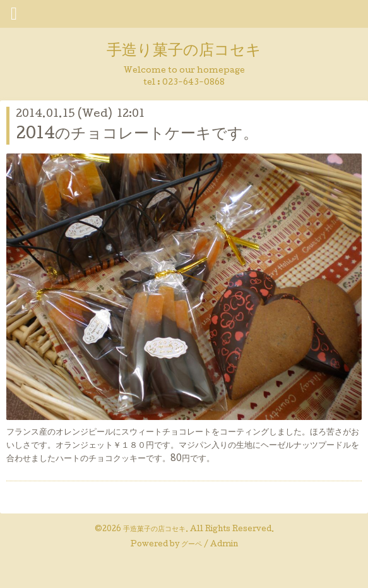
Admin (224, 545)
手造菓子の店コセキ (154, 530)
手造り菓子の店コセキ (184, 51)
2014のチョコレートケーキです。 (137, 135)
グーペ (192, 545)
